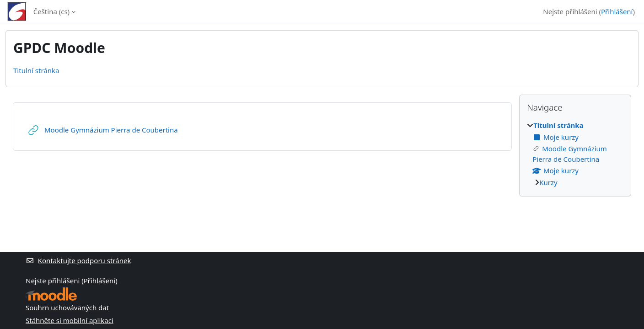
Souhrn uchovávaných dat (67, 308)
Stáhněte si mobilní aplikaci (70, 320)
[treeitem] (575, 154)
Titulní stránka (36, 70)
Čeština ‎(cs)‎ (51, 11)
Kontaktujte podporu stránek (78, 260)
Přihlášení (617, 11)
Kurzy (548, 182)
